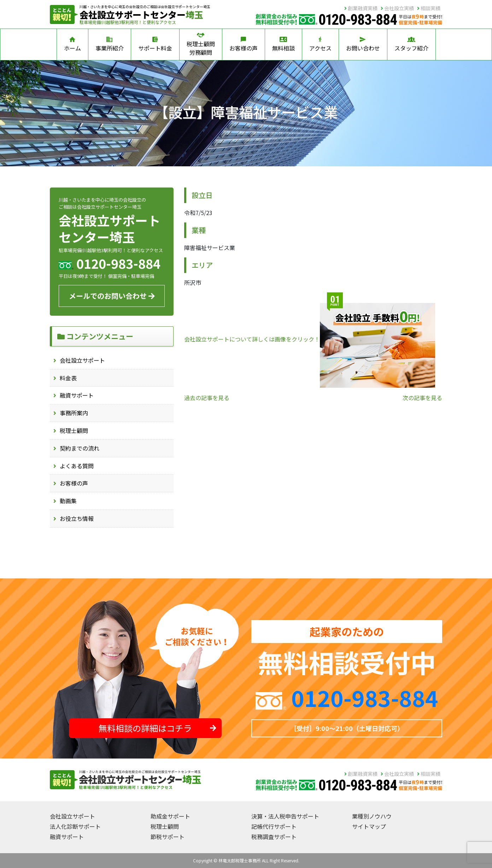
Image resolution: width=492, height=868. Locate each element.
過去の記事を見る (207, 398)
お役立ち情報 (77, 518)
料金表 (68, 378)
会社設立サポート (82, 360)
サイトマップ (369, 826)
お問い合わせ (363, 44)
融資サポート (77, 395)
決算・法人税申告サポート (285, 816)
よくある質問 (77, 466)
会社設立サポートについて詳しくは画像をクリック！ (310, 339)
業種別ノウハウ (372, 816)
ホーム (72, 44)
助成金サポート (170, 816)
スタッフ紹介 (411, 44)
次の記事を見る (422, 398)
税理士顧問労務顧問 (201, 44)
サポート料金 (155, 44)
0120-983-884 (365, 697)
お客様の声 (244, 44)
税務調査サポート (274, 837)
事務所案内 (74, 413)
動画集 (68, 501)
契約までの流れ (80, 448)
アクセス (320, 44)
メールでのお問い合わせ (112, 296)
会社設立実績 (397, 8)
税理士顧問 (74, 430)
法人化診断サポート (75, 826)
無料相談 (283, 44)
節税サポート (168, 837)
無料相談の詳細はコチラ (157, 728)
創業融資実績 (361, 8)
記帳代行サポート (274, 826)
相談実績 (429, 8)
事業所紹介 (110, 44)
